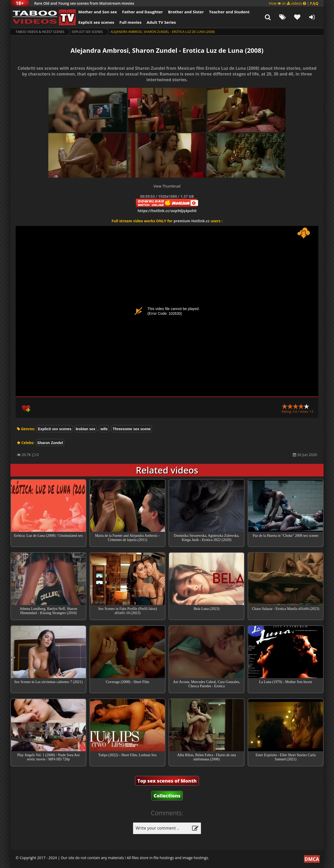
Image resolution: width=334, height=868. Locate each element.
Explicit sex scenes (96, 22)
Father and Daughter (142, 12)
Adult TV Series (161, 22)
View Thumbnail (167, 186)
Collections (167, 796)
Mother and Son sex (98, 12)
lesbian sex (86, 429)
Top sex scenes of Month (167, 781)
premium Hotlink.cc (192, 221)
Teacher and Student (229, 12)
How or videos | (294, 3)
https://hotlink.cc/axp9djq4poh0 (167, 211)
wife (104, 429)
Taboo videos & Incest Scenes (40, 32)
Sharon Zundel (50, 443)
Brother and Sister (186, 12)
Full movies (131, 22)
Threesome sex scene (132, 429)
